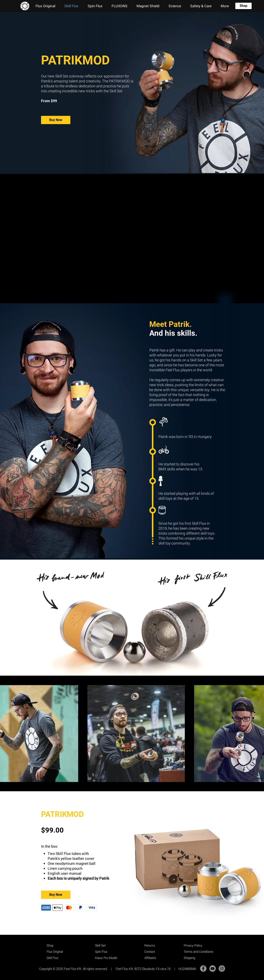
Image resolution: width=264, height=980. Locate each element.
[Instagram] (222, 969)
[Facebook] (203, 969)
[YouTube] (213, 969)
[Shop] (243, 6)
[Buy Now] (56, 120)
